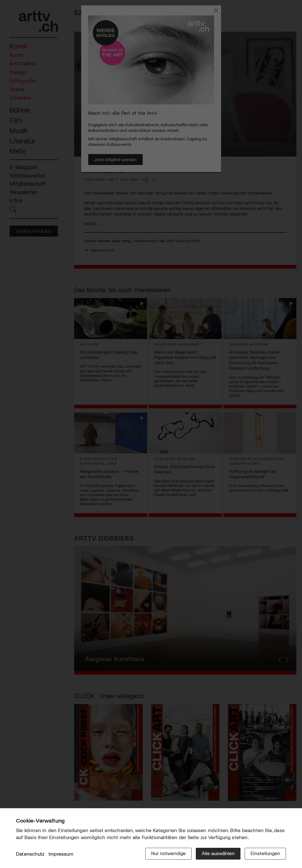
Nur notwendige (168, 853)
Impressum (61, 854)
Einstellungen (265, 853)
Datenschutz (30, 854)
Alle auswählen (218, 853)
